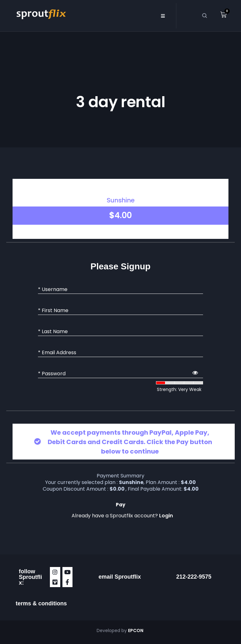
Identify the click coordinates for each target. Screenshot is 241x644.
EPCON (136, 630)
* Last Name (53, 332)
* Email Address (57, 353)
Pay (120, 505)
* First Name (53, 311)
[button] (163, 16)
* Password (52, 374)
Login (166, 516)
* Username (53, 289)
